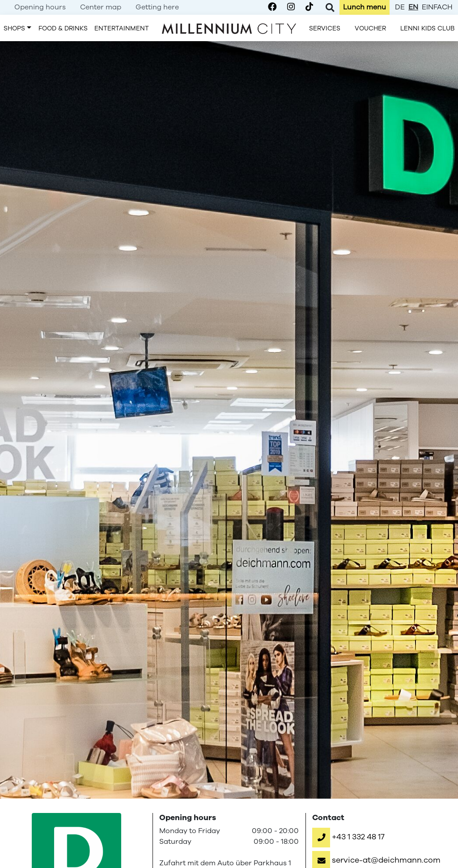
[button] (348, 837)
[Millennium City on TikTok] (309, 7)
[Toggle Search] (330, 7)
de (400, 7)
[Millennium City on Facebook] (272, 7)
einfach (437, 7)
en (413, 7)
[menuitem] (40, 7)
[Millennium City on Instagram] (291, 7)
